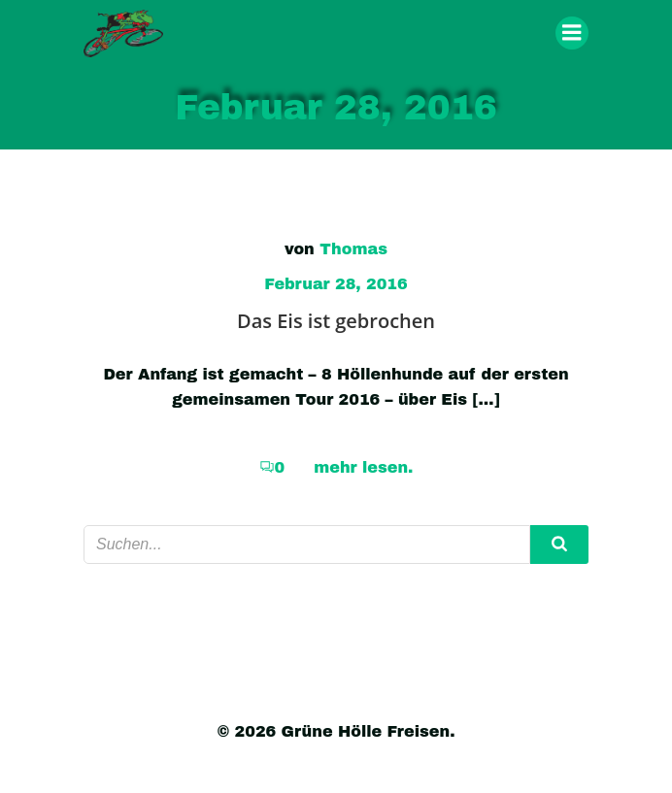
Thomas (353, 249)
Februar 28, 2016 (336, 284)
